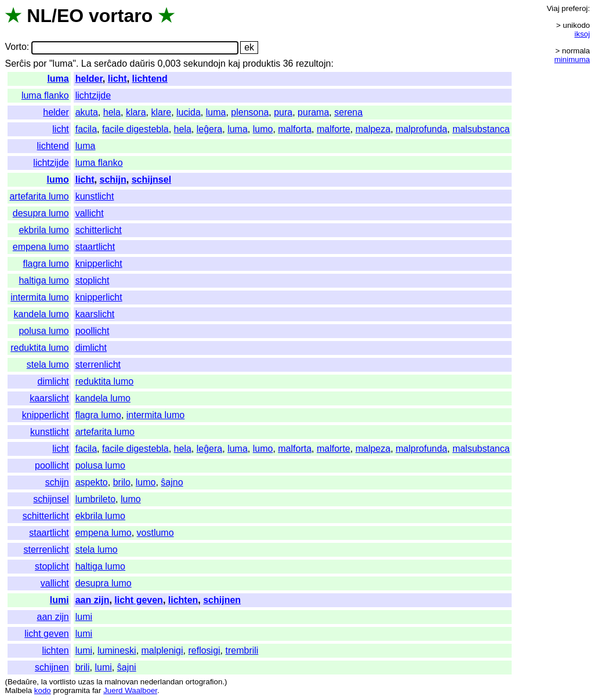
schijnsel (151, 179)
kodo (43, 690)
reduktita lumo (40, 348)
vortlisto (63, 682)
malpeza (373, 129)
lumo (263, 129)
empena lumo (41, 247)
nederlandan (162, 682)
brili (83, 667)
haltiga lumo (44, 280)
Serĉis (17, 64)
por (40, 64)
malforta (295, 129)
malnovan (121, 682)
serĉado (111, 64)
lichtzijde (93, 95)
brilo (122, 482)
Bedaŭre (22, 682)
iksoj (582, 34)
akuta (87, 112)
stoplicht (93, 280)
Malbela (18, 690)
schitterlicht (99, 230)
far (97, 690)
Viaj (553, 8)
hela (112, 112)
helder (89, 79)
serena (348, 112)
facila (86, 129)
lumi (59, 600)
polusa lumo (44, 331)
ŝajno (172, 482)
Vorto (15, 47)
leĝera (209, 129)
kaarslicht (95, 314)
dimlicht (91, 348)
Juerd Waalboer (130, 690)
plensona (250, 112)
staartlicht (95, 247)
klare (161, 112)
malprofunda (421, 129)
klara (136, 112)
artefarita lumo (39, 196)
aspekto (92, 482)
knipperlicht (99, 264)
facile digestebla (135, 129)
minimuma (572, 59)
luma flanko (45, 95)
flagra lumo (46, 264)
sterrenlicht (98, 364)
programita (71, 690)
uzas (86, 682)
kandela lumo (41, 314)
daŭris (142, 64)
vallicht (90, 213)
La (86, 64)
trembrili (242, 650)
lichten (183, 600)
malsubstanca (481, 129)
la (44, 682)
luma (58, 79)
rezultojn (313, 64)
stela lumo (48, 364)
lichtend (150, 79)
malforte (334, 129)
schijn (113, 179)
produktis (261, 64)
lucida (189, 112)
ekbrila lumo (44, 230)
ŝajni (127, 667)
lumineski (117, 650)
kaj (234, 64)
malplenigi (162, 650)
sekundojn (204, 64)
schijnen (222, 600)
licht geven (139, 600)
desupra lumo (41, 213)
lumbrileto (95, 499)
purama (313, 112)
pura (283, 112)
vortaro (121, 16)
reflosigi (204, 650)
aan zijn (93, 600)
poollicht (93, 331)
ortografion (204, 682)
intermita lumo (39, 297)
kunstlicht (95, 196)
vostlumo (155, 533)
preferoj (575, 8)
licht (117, 79)
